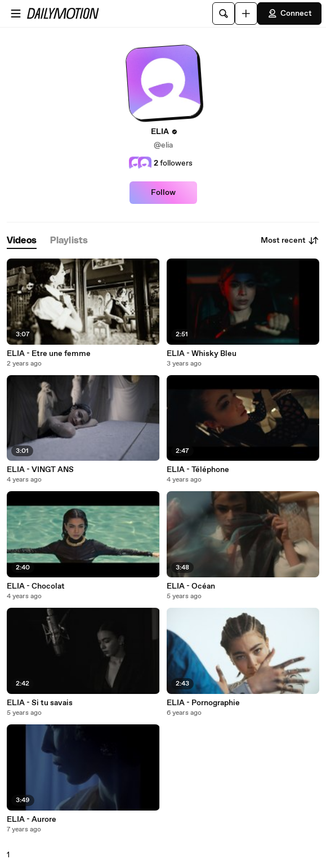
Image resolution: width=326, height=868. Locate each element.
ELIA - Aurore (32, 820)
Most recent (290, 241)
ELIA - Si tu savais (40, 703)
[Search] (224, 14)
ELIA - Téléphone (198, 470)
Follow (163, 193)
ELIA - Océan (191, 586)
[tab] (22, 241)
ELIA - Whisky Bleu (202, 354)
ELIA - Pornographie (203, 703)
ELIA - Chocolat (36, 586)
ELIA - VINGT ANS (40, 470)
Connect (289, 14)
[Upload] (246, 14)
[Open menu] (16, 14)
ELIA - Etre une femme (49, 354)
